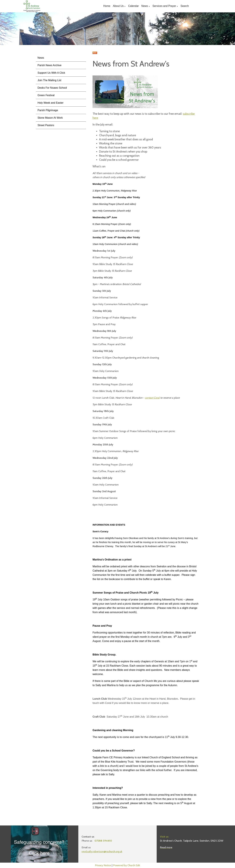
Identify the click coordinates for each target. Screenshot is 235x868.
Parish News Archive (50, 65)
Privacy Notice (103, 865)
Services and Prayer (164, 6)
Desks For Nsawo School (52, 88)
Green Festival (46, 95)
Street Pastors (46, 125)
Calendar (133, 6)
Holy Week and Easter (51, 103)
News (145, 6)
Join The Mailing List (49, 80)
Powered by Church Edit (127, 865)
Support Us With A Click (51, 73)
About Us (118, 6)
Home (107, 6)
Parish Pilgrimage (48, 110)
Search (185, 6)
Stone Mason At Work (50, 118)
